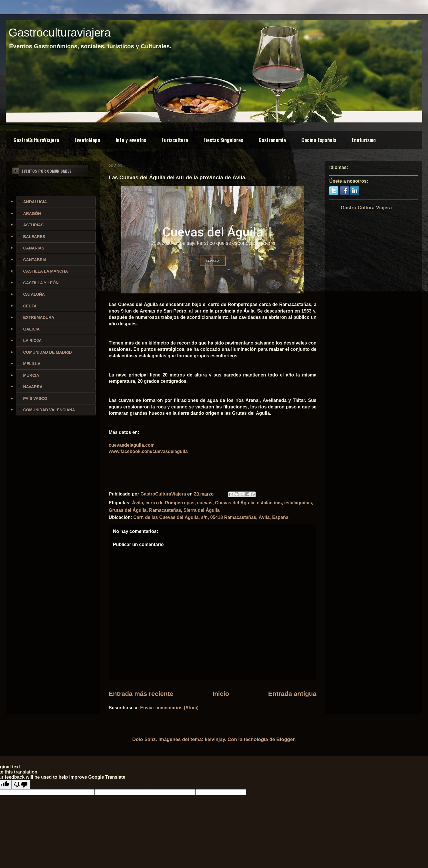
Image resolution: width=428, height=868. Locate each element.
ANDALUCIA (35, 202)
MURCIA (31, 375)
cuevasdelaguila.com (132, 445)
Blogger (285, 739)
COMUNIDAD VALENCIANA (49, 410)
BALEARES (34, 237)
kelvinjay (215, 739)
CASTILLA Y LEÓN (41, 283)
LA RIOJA (32, 341)
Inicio (221, 694)
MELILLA (32, 364)
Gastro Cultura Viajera (366, 208)
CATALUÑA (34, 294)
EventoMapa (87, 140)
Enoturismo (364, 140)
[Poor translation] (21, 785)
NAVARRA (33, 387)
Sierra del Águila (201, 510)
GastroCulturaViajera (36, 140)
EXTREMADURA (39, 317)
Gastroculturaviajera (60, 33)
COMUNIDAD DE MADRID (47, 352)
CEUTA (30, 306)
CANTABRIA (35, 260)
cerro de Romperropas (170, 503)
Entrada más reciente (141, 694)
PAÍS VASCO (35, 398)
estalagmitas (298, 503)
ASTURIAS (33, 225)
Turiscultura (175, 140)
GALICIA (31, 329)
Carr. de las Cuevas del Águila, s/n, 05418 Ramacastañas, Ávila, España (211, 517)
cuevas (205, 503)
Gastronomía (272, 140)
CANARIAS (34, 248)
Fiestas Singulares (223, 140)
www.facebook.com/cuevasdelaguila (148, 451)
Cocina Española (319, 140)
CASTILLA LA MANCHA (46, 271)
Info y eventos (131, 140)
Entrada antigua (292, 694)
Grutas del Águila (128, 510)
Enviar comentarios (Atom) (169, 708)
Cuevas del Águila (235, 503)
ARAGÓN (32, 214)
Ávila (138, 503)
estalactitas (269, 503)
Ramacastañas (165, 510)
